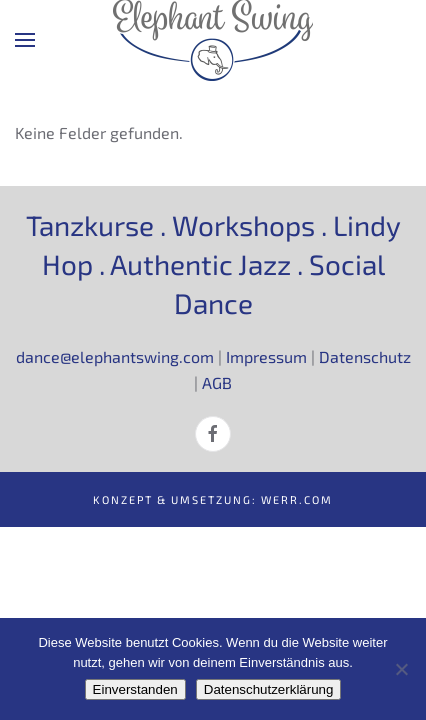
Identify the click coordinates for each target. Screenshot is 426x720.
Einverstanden (135, 689)
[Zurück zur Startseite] (213, 40)
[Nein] (401, 669)
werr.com (297, 499)
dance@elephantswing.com (115, 356)
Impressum (266, 356)
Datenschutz (365, 356)
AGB (217, 382)
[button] (25, 40)
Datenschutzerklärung (269, 689)
